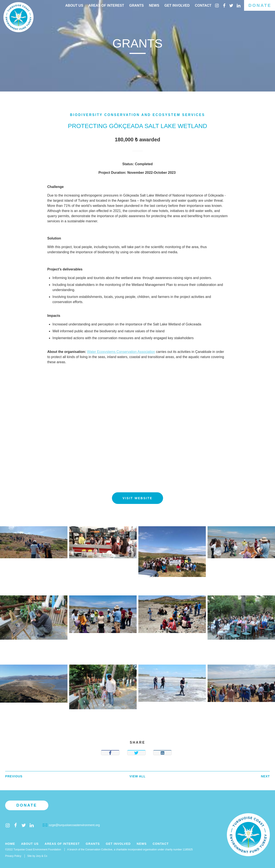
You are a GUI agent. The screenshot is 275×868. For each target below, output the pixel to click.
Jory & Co (42, 856)
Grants (137, 5)
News (154, 5)
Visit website (137, 498)
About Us (74, 5)
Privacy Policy (13, 856)
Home (10, 844)
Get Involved (177, 5)
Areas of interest (106, 5)
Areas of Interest (62, 844)
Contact (203, 5)
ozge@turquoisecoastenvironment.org (71, 825)
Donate (260, 5)
